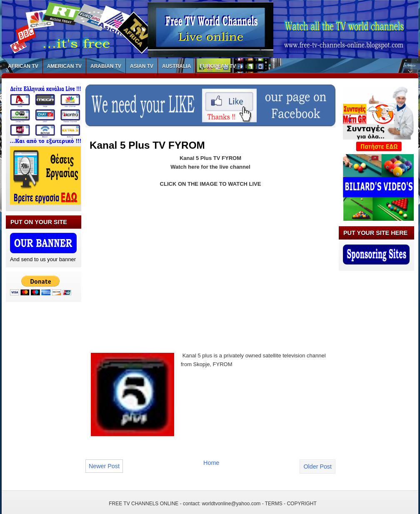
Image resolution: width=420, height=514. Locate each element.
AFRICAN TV (23, 66)
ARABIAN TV (106, 66)
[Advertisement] (160, 264)
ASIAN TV (142, 66)
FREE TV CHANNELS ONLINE (144, 504)
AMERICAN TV (64, 66)
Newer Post (104, 466)
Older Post (317, 467)
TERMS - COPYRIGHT (291, 504)
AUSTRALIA (176, 66)
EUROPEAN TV (218, 66)
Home (211, 463)
